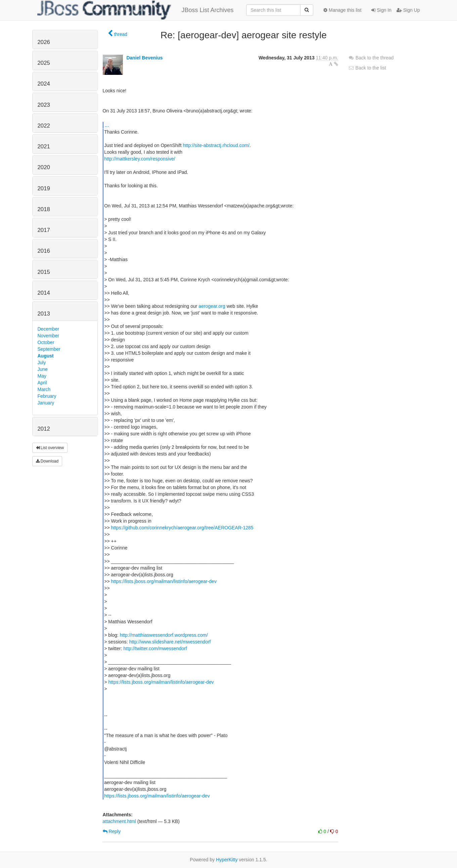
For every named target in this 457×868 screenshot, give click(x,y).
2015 (44, 272)
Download (47, 461)
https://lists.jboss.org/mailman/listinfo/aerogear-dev (164, 581)
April (42, 383)
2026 (44, 42)
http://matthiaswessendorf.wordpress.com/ (164, 635)
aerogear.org (212, 306)
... (107, 125)
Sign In (381, 10)
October (46, 342)
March (44, 389)
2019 (44, 188)
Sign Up (408, 10)
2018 (44, 209)
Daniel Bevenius (144, 58)
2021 (44, 147)
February (47, 396)
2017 (44, 230)
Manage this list (342, 10)
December (49, 329)
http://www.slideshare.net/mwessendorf (170, 642)
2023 (44, 105)
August (46, 356)
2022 (44, 126)
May (42, 376)
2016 (44, 251)
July (42, 363)
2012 (44, 429)
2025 (44, 63)
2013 (44, 314)
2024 (44, 84)
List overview (50, 448)
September (49, 349)
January (46, 403)
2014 (44, 293)
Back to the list (367, 68)
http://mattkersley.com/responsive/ (140, 159)
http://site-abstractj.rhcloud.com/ (216, 145)
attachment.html (120, 821)
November (49, 336)
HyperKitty (227, 860)
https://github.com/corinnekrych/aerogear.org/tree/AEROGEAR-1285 (182, 528)
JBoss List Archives (135, 10)
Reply (112, 831)
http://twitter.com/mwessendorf (155, 648)
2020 (44, 167)
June (43, 369)
